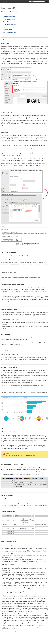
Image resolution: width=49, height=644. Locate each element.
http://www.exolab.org (8, 557)
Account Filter (6, 22)
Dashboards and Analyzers (10, 24)
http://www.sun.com (16, 561)
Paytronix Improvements (9, 17)
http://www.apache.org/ (22, 550)
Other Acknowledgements (10, 32)
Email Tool (6, 14)
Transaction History (8, 30)
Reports (5, 27)
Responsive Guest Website (10, 19)
